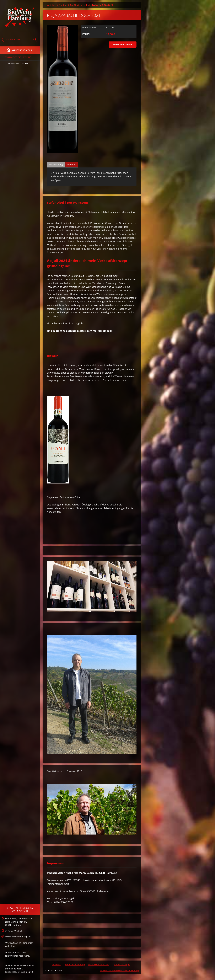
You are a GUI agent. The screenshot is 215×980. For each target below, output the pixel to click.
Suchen (35, 39)
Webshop (52, 5)
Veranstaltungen (18, 64)
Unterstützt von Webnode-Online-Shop (120, 970)
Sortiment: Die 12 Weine (18, 57)
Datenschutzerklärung (99, 965)
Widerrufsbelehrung (75, 965)
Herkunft (72, 165)
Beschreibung (56, 165)
